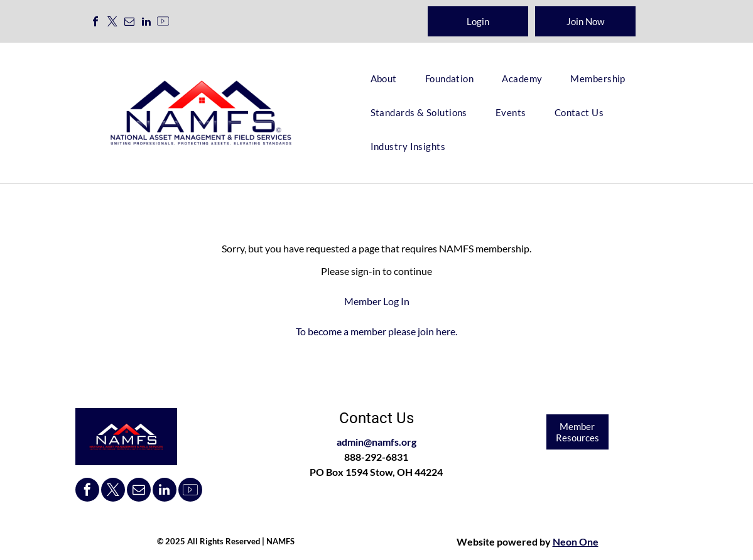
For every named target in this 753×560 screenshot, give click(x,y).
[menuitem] (388, 78)
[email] (129, 23)
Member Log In (377, 301)
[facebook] (95, 23)
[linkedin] (146, 23)
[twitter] (112, 23)
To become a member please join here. (376, 331)
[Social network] (163, 23)
